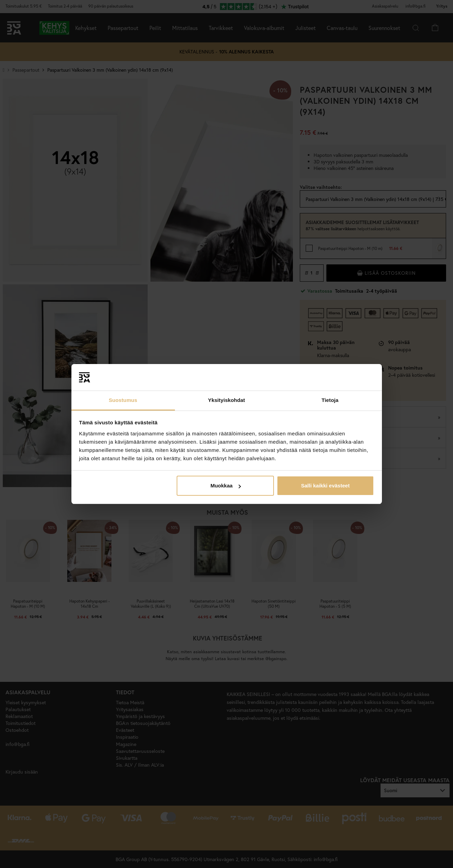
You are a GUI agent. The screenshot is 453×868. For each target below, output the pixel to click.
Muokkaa (226, 486)
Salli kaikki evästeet (325, 486)
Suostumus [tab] (123, 400)
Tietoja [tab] (330, 400)
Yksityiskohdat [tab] (226, 400)
